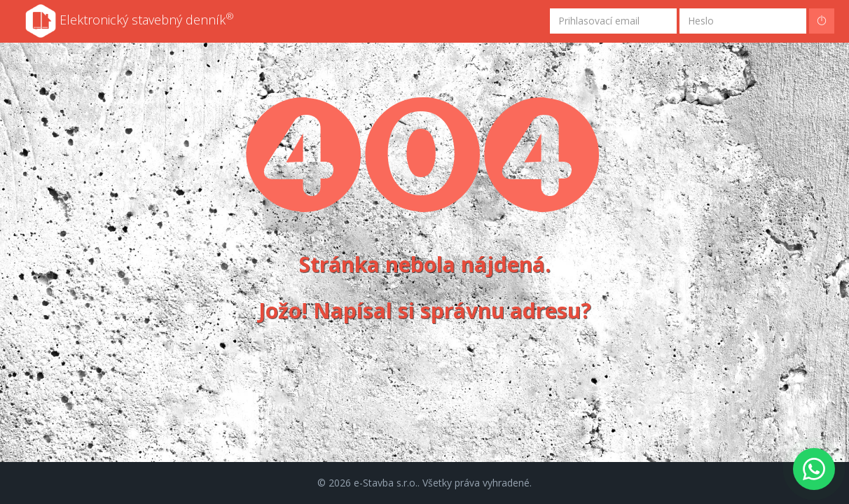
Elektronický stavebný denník (130, 21)
